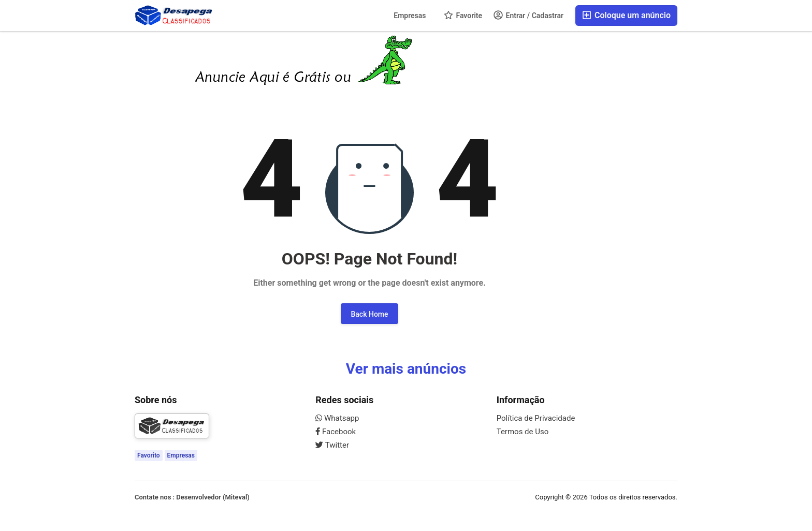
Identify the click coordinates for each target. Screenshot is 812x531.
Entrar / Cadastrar (528, 15)
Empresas (410, 16)
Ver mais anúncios (406, 369)
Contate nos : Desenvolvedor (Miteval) (192, 497)
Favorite (463, 15)
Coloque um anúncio (626, 15)
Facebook (336, 432)
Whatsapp (337, 418)
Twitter (332, 445)
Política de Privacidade (536, 418)
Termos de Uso (523, 432)
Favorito (149, 455)
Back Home (369, 314)
